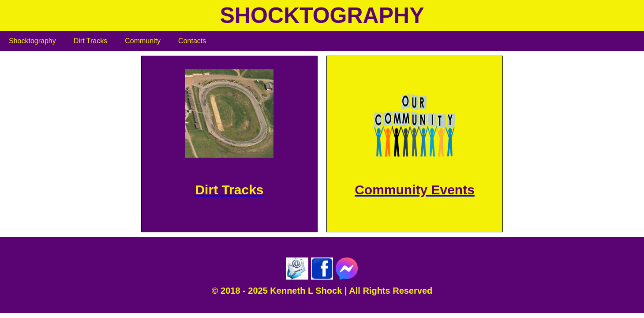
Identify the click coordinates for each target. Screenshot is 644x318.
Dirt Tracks (90, 41)
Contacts (192, 41)
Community (143, 41)
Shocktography (32, 41)
